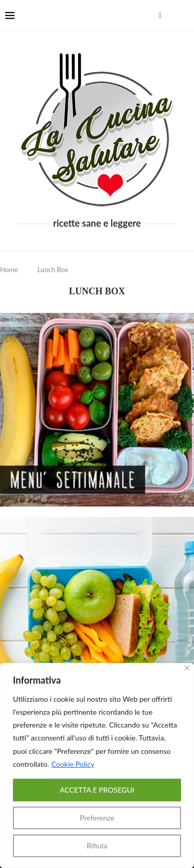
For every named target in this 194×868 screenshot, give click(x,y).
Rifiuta (97, 846)
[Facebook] (160, 15)
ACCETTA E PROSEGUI (97, 790)
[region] (97, 766)
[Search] (184, 15)
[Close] (187, 668)
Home (9, 270)
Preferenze (97, 818)
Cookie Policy (73, 764)
